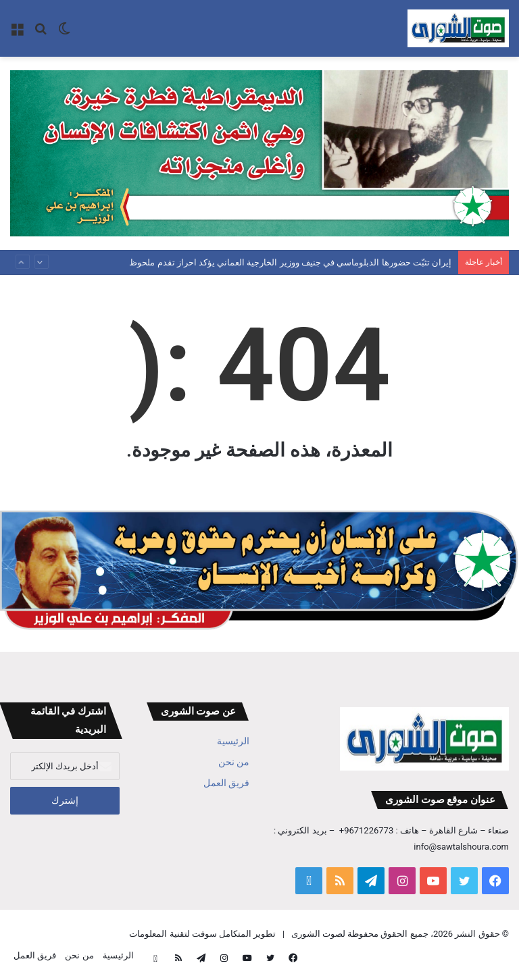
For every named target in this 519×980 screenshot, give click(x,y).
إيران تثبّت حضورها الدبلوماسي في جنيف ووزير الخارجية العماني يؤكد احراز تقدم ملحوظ (290, 262)
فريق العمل (226, 783)
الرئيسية (233, 741)
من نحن (234, 762)
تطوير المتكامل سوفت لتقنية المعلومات (202, 934)
